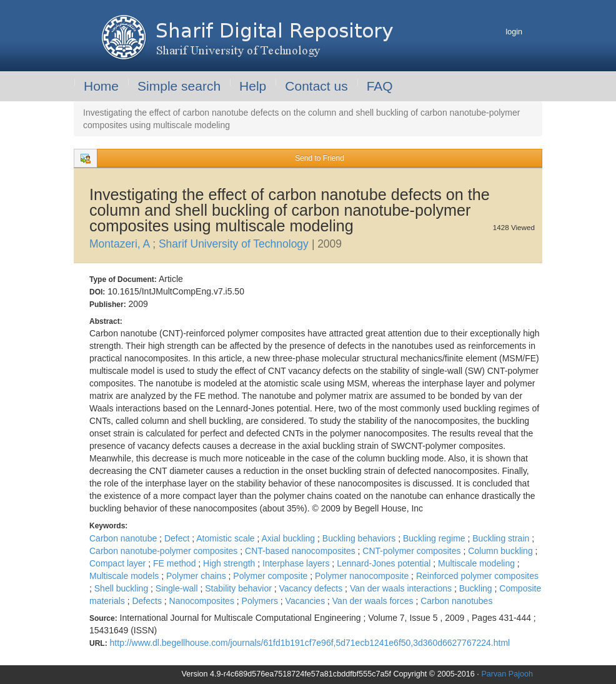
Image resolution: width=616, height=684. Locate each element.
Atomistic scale (226, 538)
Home (101, 86)
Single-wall (178, 588)
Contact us (316, 86)
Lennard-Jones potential (385, 563)
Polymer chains (197, 576)
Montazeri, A (121, 244)
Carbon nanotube (124, 538)
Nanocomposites (203, 601)
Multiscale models (125, 576)
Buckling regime (435, 538)
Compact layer (119, 563)
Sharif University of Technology (235, 244)
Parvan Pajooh (507, 674)
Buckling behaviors (360, 538)
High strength (230, 563)
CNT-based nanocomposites (301, 551)
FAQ (380, 86)
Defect (178, 538)
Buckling (477, 588)
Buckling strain (502, 538)
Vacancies (306, 601)
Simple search (179, 86)
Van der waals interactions (402, 588)
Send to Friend (320, 158)
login (514, 32)
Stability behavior (240, 588)
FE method (176, 563)
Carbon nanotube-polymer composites (165, 551)
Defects (148, 601)
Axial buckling (290, 538)
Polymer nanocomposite (363, 576)
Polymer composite (271, 576)
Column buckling (501, 551)
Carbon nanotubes (456, 601)
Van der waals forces (374, 601)
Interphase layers (297, 563)
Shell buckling (122, 588)
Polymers (261, 601)
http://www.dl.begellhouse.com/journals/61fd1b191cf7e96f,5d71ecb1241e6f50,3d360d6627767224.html (310, 643)
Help (253, 86)
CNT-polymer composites (413, 551)
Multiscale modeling (478, 563)
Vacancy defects (312, 588)
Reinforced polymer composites (477, 576)
